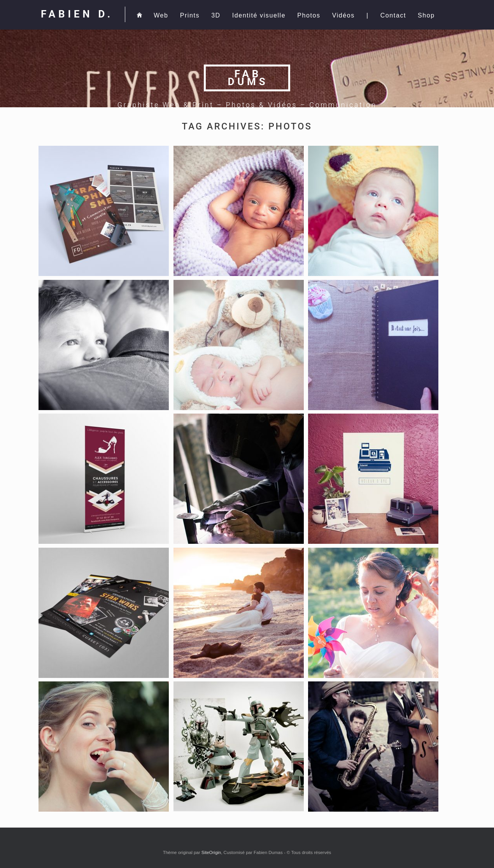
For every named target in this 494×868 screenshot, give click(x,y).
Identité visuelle (259, 15)
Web (161, 15)
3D (216, 15)
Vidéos (343, 15)
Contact (393, 15)
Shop (426, 15)
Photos (309, 15)
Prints (190, 15)
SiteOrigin (211, 852)
